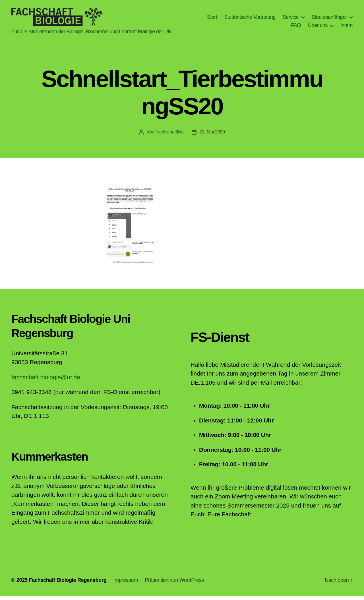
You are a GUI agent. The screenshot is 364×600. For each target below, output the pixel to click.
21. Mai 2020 (212, 136)
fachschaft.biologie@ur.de (46, 381)
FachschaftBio (169, 136)
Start (212, 19)
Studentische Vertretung (250, 19)
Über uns (318, 27)
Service (291, 19)
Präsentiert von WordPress (174, 584)
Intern (347, 27)
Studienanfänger (329, 19)
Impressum (126, 584)
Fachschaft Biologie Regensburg (68, 584)
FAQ (296, 27)
